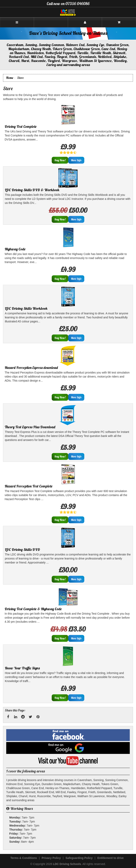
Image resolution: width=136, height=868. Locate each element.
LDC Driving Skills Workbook (26, 308)
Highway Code (15, 249)
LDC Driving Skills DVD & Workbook (32, 190)
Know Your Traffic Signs (22, 668)
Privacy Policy (51, 858)
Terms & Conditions (24, 858)
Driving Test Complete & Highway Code (33, 609)
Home (10, 78)
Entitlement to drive (111, 858)
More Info (76, 160)
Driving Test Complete (21, 126)
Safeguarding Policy (79, 858)
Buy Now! (60, 160)
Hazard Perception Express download (31, 368)
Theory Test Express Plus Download (30, 427)
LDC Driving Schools (67, 864)
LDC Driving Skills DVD (22, 550)
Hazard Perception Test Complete (29, 486)
